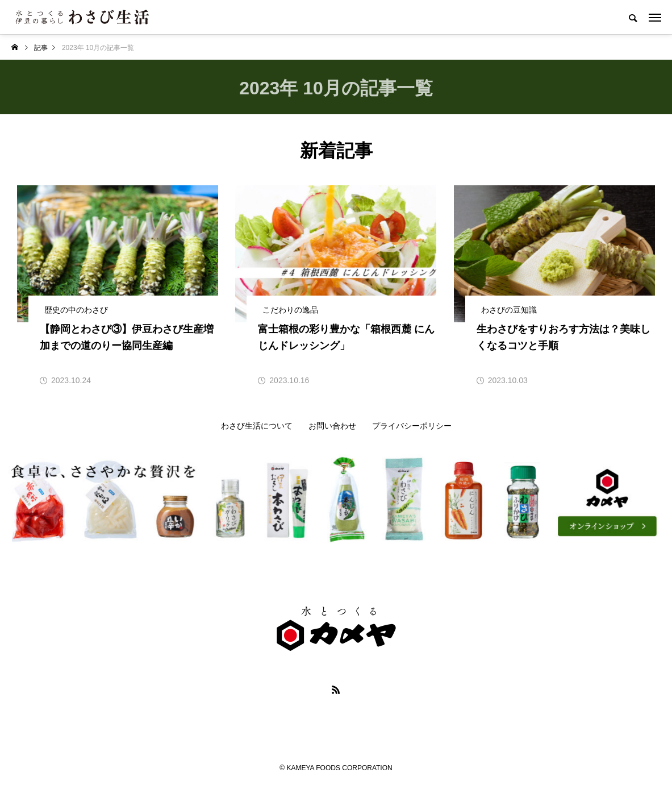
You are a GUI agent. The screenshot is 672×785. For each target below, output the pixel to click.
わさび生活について (257, 426)
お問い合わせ (332, 426)
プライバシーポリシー (412, 426)
